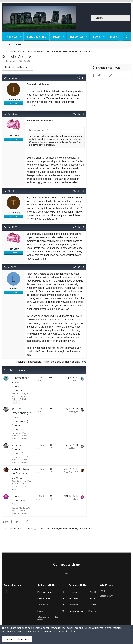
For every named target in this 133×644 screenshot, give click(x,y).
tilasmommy (11, 61)
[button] (21, 37)
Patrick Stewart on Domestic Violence (22, 473)
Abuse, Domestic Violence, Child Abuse (21, 398)
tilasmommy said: (37, 130)
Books (97, 37)
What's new (107, 585)
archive (82, 362)
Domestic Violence (16, 56)
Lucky (13, 289)
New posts (105, 590)
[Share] (78, 78)
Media (57, 37)
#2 (79, 114)
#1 (83, 78)
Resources (77, 37)
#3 (79, 191)
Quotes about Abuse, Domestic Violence (20, 384)
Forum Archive (37, 37)
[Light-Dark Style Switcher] (126, 37)
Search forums (14, 45)
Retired (15, 508)
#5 (79, 267)
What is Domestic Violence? (18, 449)
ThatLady (13, 135)
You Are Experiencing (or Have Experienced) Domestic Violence (22, 419)
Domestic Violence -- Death (18, 500)
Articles (12, 37)
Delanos (92, 611)
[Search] (110, 18)
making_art (16, 433)
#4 (79, 227)
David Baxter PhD (19, 481)
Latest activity (107, 596)
